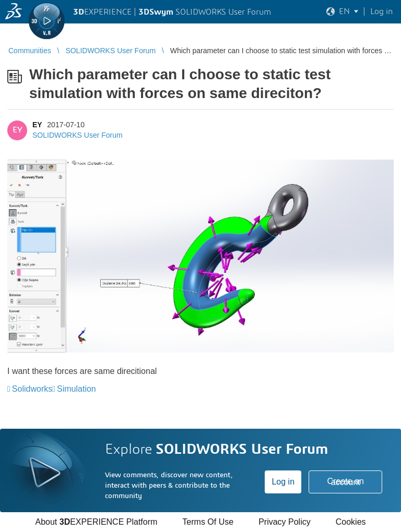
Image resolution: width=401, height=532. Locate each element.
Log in (283, 482)
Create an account (346, 482)
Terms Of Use (208, 522)
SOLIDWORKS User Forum (78, 135)
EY (37, 125)
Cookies (351, 522)
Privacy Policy (285, 522)
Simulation (76, 389)
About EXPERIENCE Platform (96, 522)
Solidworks (32, 389)
